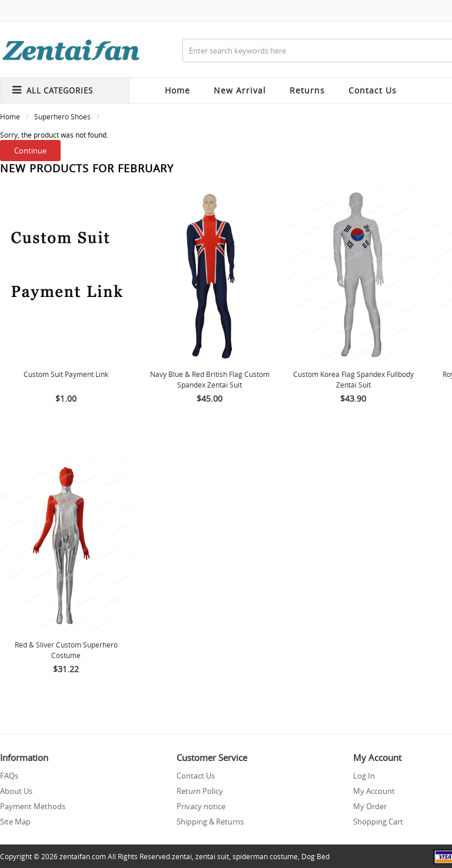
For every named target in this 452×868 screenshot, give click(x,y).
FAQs (9, 776)
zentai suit (212, 856)
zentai (182, 856)
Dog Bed (315, 856)
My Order (370, 806)
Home (177, 90)
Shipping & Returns (210, 822)
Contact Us (196, 776)
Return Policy (200, 791)
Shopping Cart (378, 822)
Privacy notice (201, 806)
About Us (16, 791)
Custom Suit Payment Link (66, 374)
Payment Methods (33, 806)
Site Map (15, 822)
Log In (364, 776)
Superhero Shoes (62, 116)
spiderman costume (265, 856)
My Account (374, 791)
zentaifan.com (83, 856)
